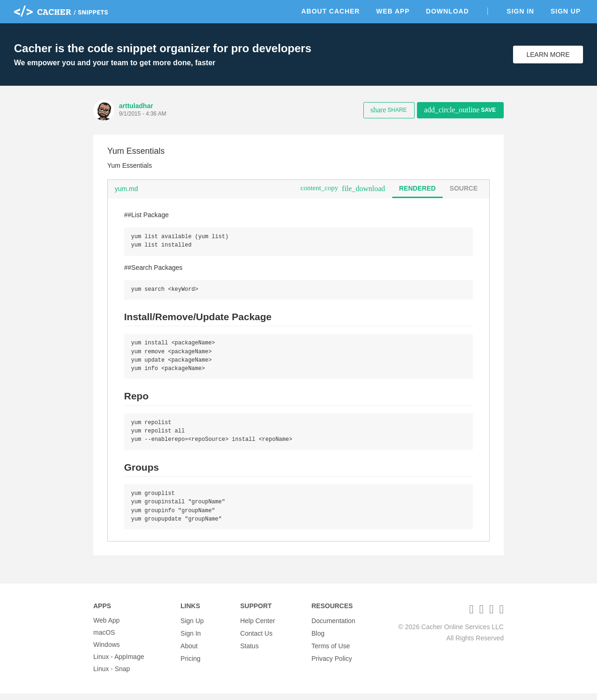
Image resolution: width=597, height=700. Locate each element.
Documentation (333, 627)
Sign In (520, 11)
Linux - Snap (112, 675)
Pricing (191, 663)
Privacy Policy (332, 663)
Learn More (548, 55)
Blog (318, 639)
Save (460, 110)
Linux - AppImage (119, 663)
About (189, 651)
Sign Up (566, 11)
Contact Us (256, 639)
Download (447, 11)
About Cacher (331, 11)
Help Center (258, 627)
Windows (107, 651)
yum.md (126, 189)
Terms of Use (331, 651)
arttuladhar (136, 106)
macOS (104, 639)
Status (250, 651)
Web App (393, 11)
